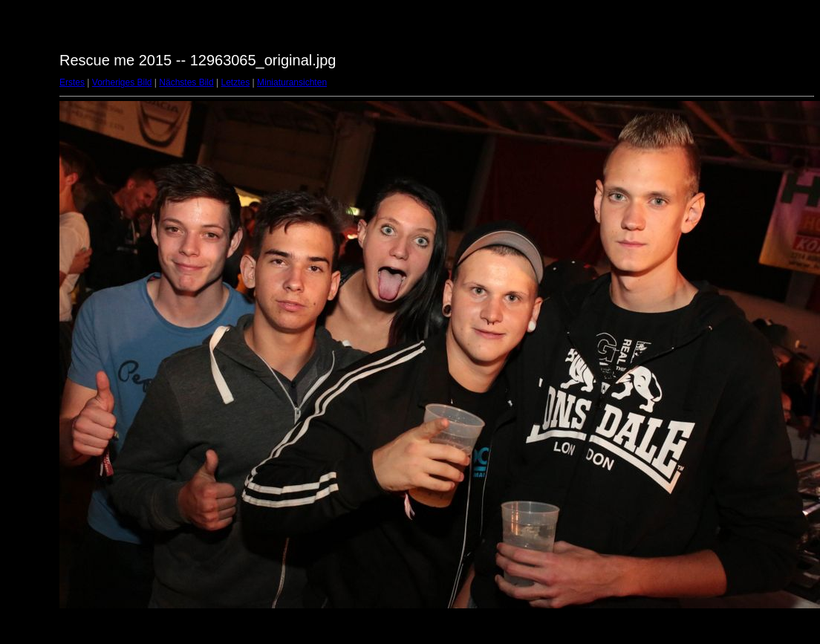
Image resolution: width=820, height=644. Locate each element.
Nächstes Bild (186, 82)
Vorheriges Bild (122, 82)
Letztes (236, 82)
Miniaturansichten (292, 82)
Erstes (72, 82)
